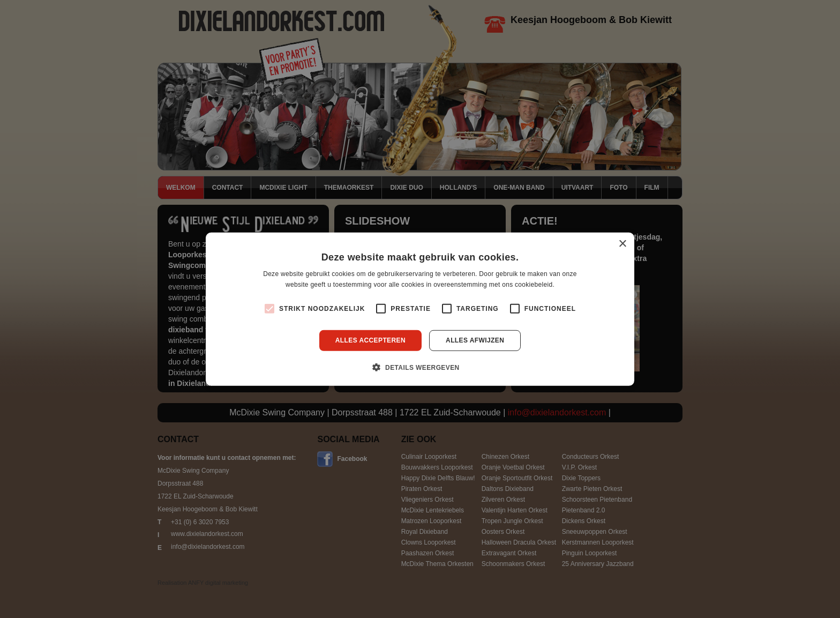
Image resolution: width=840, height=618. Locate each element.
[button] (420, 367)
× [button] (622, 244)
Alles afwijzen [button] (475, 340)
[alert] (420, 309)
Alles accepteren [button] (370, 340)
